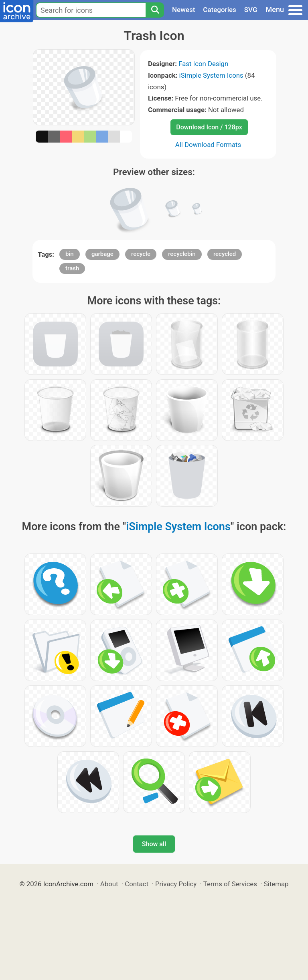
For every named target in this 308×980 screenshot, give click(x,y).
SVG (251, 10)
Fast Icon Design (203, 64)
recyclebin (182, 254)
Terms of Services (230, 884)
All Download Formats (208, 145)
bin (70, 254)
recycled (225, 254)
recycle (141, 254)
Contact (137, 884)
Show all (154, 844)
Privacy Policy (176, 884)
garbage (102, 254)
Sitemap (276, 884)
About (109, 884)
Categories (220, 10)
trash (72, 268)
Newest (183, 10)
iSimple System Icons (211, 75)
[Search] (155, 10)
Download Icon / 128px (209, 127)
